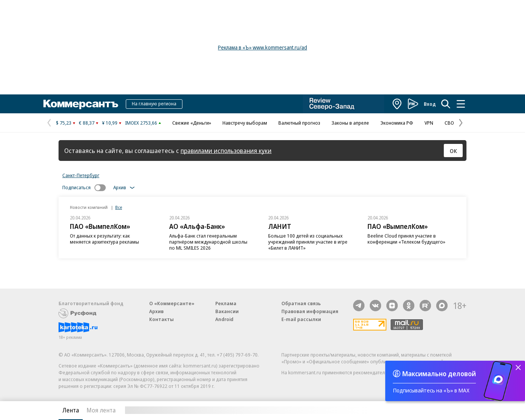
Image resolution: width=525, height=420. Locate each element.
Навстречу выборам (245, 123)
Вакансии (227, 311)
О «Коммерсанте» (172, 303)
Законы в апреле (350, 123)
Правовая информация (310, 311)
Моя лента (101, 410)
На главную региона (154, 103)
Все (119, 207)
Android (224, 319)
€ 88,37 (87, 123)
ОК (453, 151)
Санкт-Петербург (81, 175)
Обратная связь (301, 303)
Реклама (226, 303)
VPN (429, 123)
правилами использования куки (226, 151)
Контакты (161, 319)
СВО (449, 123)
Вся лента (427, 410)
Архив (156, 311)
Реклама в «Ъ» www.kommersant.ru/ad (262, 47)
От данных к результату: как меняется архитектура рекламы (104, 239)
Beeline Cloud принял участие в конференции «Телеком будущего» (406, 239)
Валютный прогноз (299, 123)
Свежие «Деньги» (192, 123)
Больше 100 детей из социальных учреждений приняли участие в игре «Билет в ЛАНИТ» (308, 242)
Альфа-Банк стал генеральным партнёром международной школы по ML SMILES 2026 (208, 242)
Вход (430, 104)
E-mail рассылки (301, 319)
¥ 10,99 (110, 123)
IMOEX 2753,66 (141, 123)
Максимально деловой (439, 374)
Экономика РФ (397, 123)
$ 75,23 (64, 123)
